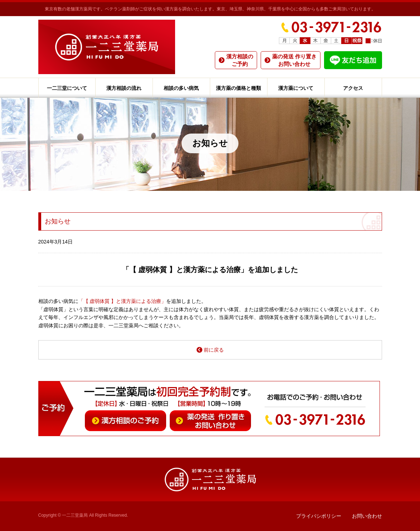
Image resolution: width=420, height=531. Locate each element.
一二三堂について (67, 88)
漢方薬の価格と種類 (238, 88)
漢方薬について (296, 88)
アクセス (353, 88)
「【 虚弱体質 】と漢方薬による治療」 (122, 301)
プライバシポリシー (319, 516)
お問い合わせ (367, 516)
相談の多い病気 (181, 88)
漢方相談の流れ (124, 88)
